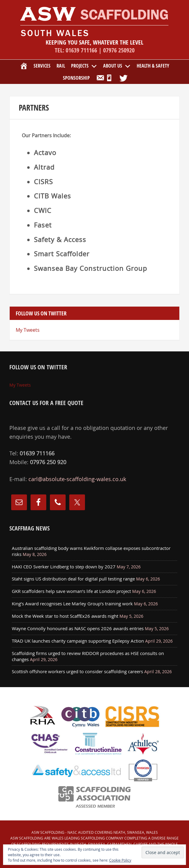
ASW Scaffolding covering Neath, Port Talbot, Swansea (94, 21)
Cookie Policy (120, 860)
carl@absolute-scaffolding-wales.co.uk (77, 479)
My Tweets (28, 330)
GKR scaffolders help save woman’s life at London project (71, 591)
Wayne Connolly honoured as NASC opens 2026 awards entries (78, 628)
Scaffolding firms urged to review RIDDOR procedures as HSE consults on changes (88, 656)
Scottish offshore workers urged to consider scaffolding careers (77, 671)
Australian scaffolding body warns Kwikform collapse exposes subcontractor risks (91, 551)
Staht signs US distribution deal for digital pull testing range (73, 579)
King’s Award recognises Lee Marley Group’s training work (72, 604)
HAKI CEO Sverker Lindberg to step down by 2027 (64, 567)
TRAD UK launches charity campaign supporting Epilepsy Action (78, 641)
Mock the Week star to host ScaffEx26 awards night (65, 616)
